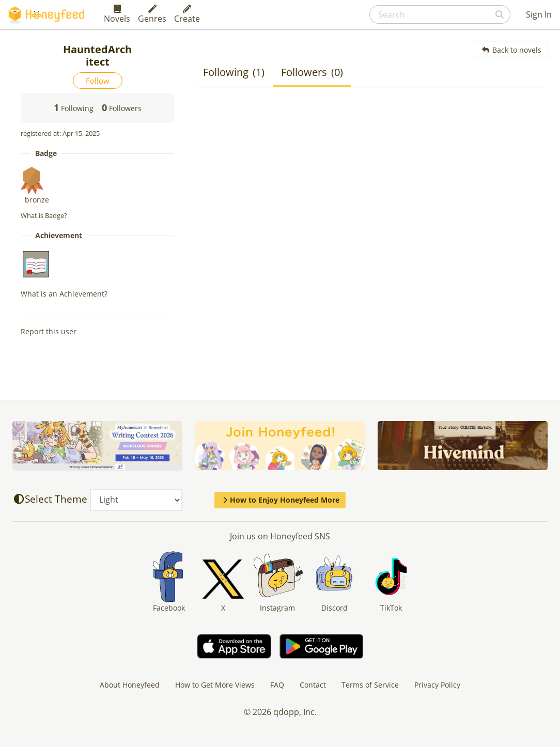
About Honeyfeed (130, 685)
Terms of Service (370, 685)
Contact (313, 685)
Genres (152, 14)
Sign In (539, 14)
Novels (117, 14)
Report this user (49, 331)
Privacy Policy (437, 685)
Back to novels (511, 50)
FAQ (277, 685)
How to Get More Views (215, 685)
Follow (98, 81)
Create (187, 14)
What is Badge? (44, 215)
